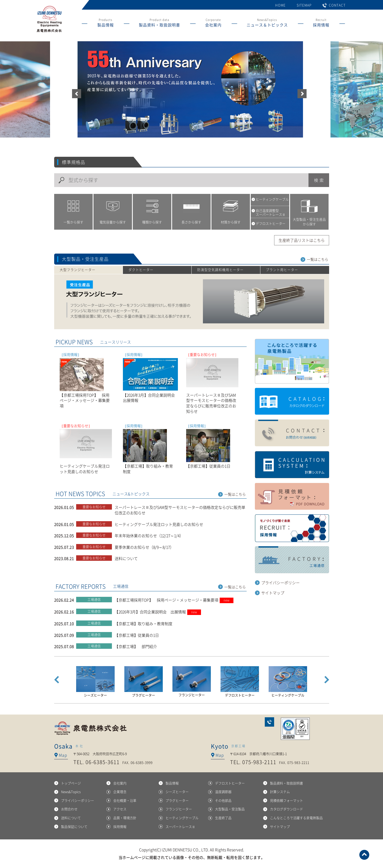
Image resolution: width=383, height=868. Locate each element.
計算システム (292, 465)
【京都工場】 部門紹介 (136, 646)
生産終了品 (223, 818)
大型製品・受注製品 (230, 809)
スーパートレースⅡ (180, 827)
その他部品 (223, 801)
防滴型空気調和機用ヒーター (220, 270)
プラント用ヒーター (282, 270)
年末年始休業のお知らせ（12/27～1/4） (149, 535)
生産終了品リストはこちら (302, 240)
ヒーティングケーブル (182, 818)
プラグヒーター (177, 801)
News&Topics (267, 24)
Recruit (321, 24)
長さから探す (191, 222)
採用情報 (120, 827)
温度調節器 (223, 792)
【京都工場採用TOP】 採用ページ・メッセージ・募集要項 (174, 600)
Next (327, 680)
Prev (57, 680)
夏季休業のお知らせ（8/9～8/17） (144, 547)
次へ (302, 94)
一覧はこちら (318, 259)
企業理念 (120, 792)
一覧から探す (73, 222)
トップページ (71, 783)
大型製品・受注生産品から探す (309, 222)
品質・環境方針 (125, 818)
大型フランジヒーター (78, 270)
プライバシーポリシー (280, 583)
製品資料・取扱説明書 (286, 783)
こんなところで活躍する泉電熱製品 (292, 361)
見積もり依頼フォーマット (292, 496)
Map (63, 755)
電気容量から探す (113, 222)
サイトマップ (273, 593)
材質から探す (231, 222)
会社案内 (120, 783)
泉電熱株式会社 (91, 728)
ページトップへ (364, 855)
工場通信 (292, 560)
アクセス (120, 809)
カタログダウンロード (292, 402)
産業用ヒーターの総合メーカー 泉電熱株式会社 (49, 32)
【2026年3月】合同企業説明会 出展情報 (158, 612)
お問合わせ (269, 722)
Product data (159, 24)
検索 (319, 180)
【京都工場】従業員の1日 (137, 635)
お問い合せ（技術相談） (292, 433)
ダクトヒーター (141, 270)
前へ (77, 94)
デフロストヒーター (230, 783)
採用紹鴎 (292, 528)
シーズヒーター (177, 792)
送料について (126, 558)
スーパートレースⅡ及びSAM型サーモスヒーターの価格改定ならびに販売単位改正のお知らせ (180, 510)
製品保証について (74, 827)
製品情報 (172, 783)
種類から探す (152, 222)
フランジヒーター (179, 809)
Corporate (213, 24)
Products (106, 24)
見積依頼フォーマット (286, 801)
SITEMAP (304, 5)
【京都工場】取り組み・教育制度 (144, 623)
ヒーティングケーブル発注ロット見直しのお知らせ (159, 524)
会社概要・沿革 (125, 801)
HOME (280, 5)
